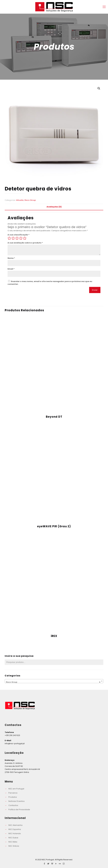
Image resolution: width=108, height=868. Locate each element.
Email (11, 269)
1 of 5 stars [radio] (9, 238)
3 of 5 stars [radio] (17, 238)
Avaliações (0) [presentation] (54, 207)
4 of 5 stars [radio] (21, 238)
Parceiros (13, 793)
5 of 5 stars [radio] (25, 238)
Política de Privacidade (19, 810)
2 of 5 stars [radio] (13, 238)
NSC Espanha (15, 829)
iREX (54, 636)
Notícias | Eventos (16, 801)
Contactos (13, 805)
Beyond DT (54, 417)
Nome (11, 258)
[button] (99, 88)
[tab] (54, 207)
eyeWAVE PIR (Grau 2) (54, 526)
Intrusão (20, 200)
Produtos (13, 797)
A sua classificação (18, 235)
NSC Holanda (15, 833)
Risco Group (30, 200)
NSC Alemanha (15, 825)
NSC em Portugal (16, 789)
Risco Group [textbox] (53, 682)
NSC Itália (13, 842)
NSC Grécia (14, 846)
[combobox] (54, 681)
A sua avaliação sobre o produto (25, 243)
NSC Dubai (13, 838)
